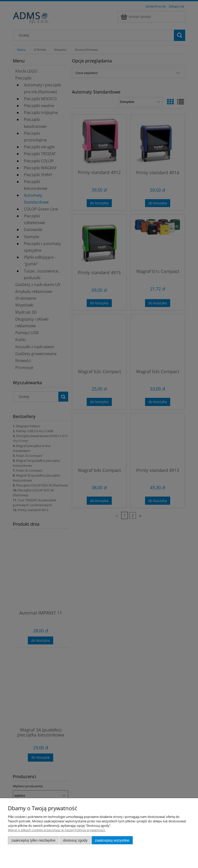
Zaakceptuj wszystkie (112, 840)
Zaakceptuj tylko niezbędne (33, 840)
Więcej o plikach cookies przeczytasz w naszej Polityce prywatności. (57, 830)
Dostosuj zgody (75, 840)
